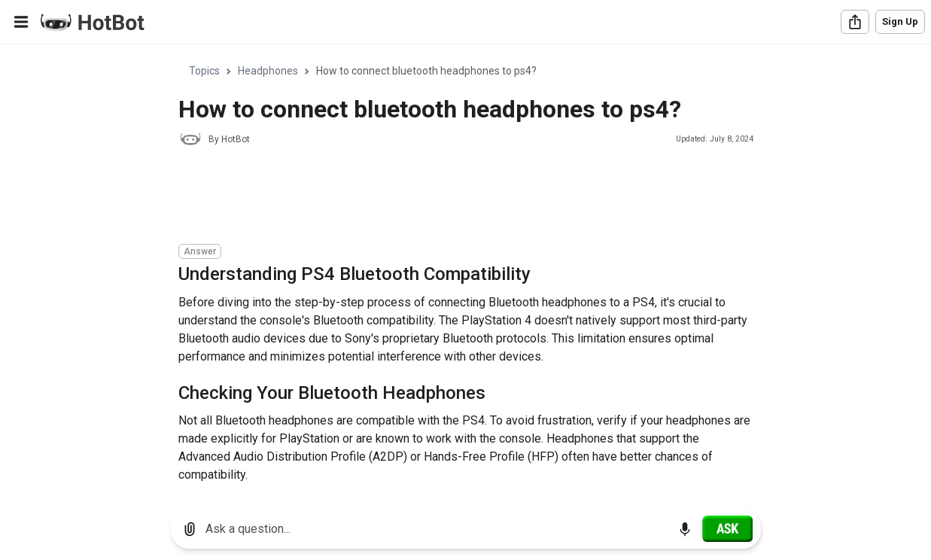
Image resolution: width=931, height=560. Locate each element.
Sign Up (900, 21)
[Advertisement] (452, 197)
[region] (465, 271)
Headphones (268, 71)
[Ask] (727, 528)
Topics (204, 71)
